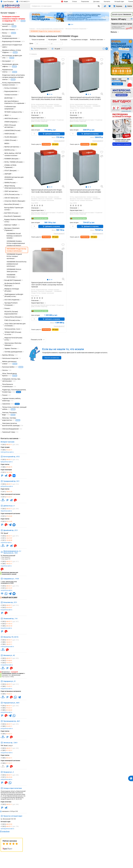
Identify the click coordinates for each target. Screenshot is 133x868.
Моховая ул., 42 (9, 655)
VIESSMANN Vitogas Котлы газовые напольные (46, 107)
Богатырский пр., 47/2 (11, 457)
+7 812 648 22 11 (23, 1)
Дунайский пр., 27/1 (11, 530)
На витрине (52, 40)
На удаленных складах (79, 40)
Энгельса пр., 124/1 (10, 743)
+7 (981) (6, 450)
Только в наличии (38, 40)
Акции (65, 1)
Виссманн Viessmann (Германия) (42, 106)
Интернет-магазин (8, 442)
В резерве (64, 40)
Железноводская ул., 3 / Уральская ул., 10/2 (12, 552)
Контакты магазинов (10, 439)
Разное (131, 2)
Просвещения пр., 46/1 (12, 721)
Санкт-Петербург (7, 1)
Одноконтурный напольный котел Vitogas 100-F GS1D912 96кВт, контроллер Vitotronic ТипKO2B (47, 285)
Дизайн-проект (122, 14)
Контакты (107, 2)
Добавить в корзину (51, 134)
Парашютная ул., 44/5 (11, 703)
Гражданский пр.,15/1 (11, 481)
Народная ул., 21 (10, 681)
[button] (48, 94)
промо (18, 392)
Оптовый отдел (119, 2)
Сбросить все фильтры (52, 358)
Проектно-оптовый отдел (13, 816)
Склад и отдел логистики (13, 788)
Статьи (74, 2)
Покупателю (85, 2)
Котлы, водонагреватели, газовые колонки (45, 104)
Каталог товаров (9, 13)
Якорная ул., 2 (9, 772)
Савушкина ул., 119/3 (11, 579)
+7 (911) (6, 472)
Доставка (96, 2)
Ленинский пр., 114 (10, 619)
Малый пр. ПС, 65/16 (11, 637)
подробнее (6, 831)
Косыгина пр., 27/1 (10, 602)
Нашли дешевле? (59, 141)
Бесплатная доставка (41, 126)
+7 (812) (10, 445)
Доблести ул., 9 (9, 506)
